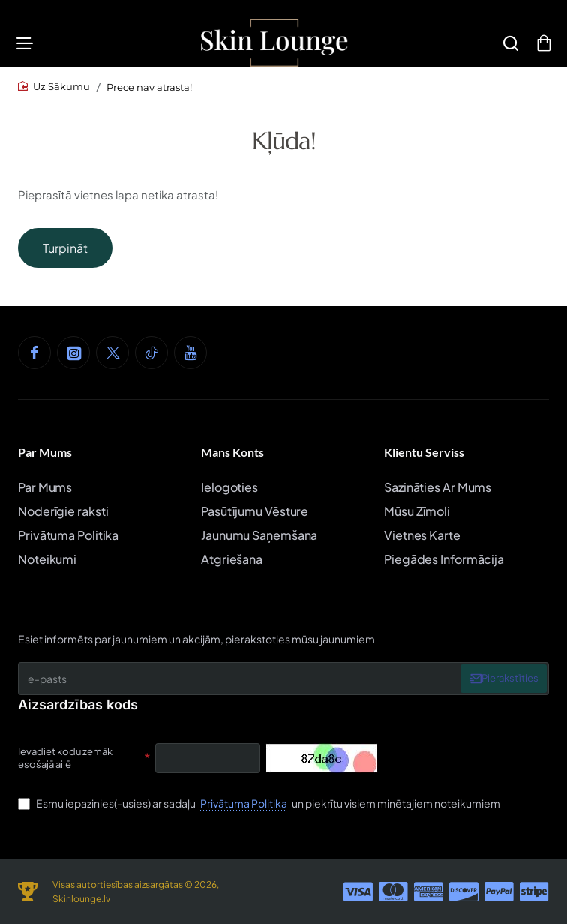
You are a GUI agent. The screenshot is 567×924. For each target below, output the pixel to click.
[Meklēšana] (506, 47)
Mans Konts (232, 452)
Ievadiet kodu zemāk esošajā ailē (65, 758)
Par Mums (45, 452)
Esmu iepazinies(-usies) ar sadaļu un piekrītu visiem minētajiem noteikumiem (259, 803)
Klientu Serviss (424, 452)
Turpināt (65, 255)
